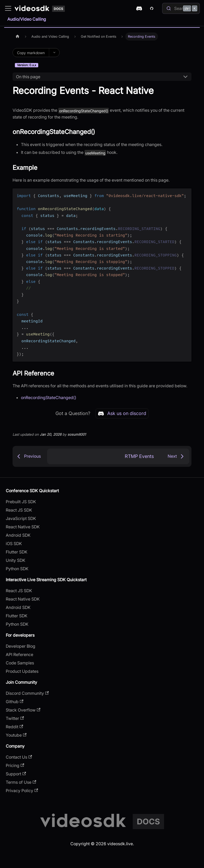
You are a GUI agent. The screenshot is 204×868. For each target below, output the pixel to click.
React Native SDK (23, 527)
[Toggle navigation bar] (8, 8)
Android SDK (18, 535)
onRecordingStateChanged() (49, 397)
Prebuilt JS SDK (21, 502)
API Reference (19, 654)
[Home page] (18, 37)
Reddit (14, 727)
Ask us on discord (122, 413)
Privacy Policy (22, 791)
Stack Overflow (23, 710)
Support (16, 774)
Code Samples (20, 663)
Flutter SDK (17, 552)
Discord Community (27, 693)
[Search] (181, 8)
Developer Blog (21, 646)
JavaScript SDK (21, 518)
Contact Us (19, 757)
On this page (28, 77)
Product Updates (22, 671)
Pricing (15, 765)
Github (15, 702)
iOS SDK (14, 544)
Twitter (15, 718)
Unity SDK (16, 560)
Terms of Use (21, 782)
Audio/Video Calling (27, 19)
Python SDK (17, 569)
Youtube (16, 735)
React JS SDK (19, 510)
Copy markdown (31, 53)
